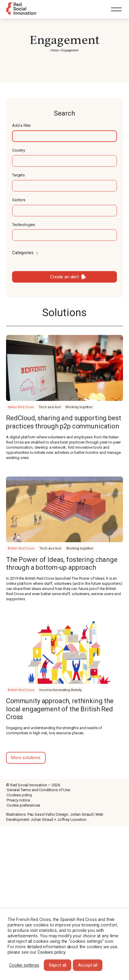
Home (54, 50)
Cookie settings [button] (24, 965)
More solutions (26, 758)
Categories (26, 253)
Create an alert (64, 277)
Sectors (19, 200)
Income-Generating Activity (60, 690)
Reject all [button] (58, 965)
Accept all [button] (88, 965)
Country (19, 150)
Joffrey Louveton (72, 819)
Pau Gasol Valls (41, 814)
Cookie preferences (23, 805)
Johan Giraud (81, 814)
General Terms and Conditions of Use (38, 790)
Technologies (24, 225)
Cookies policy (19, 795)
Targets (18, 175)
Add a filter (21, 125)
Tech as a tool (50, 407)
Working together (79, 407)
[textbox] (64, 136)
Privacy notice (18, 800)
